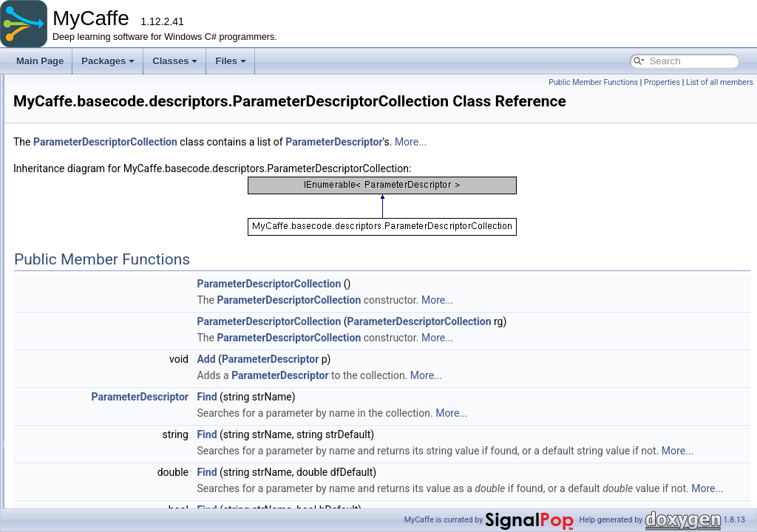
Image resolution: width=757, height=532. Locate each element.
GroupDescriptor (117, 217)
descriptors (94, 168)
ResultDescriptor (117, 331)
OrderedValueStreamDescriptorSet (153, 266)
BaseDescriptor (115, 185)
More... (595, 142)
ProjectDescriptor (118, 315)
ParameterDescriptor (125, 282)
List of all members (720, 82)
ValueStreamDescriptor (130, 445)
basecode (80, 152)
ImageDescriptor (117, 233)
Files (231, 61)
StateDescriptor (115, 364)
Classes (175, 61)
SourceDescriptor (119, 347)
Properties (662, 82)
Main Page (40, 61)
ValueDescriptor (115, 396)
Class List (56, 120)
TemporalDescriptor (123, 380)
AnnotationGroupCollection (125, 494)
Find (391, 397)
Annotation (94, 461)
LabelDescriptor (115, 250)
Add (391, 359)
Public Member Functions (593, 82)
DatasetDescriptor (120, 201)
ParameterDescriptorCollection (145, 299)
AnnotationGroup (106, 477)
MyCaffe (65, 136)
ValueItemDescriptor (124, 429)
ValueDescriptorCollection (135, 412)
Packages (108, 61)
